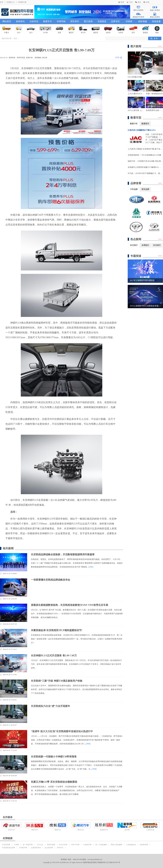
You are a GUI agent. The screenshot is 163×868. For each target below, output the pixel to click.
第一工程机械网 (101, 845)
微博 (123, 2)
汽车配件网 (23, 848)
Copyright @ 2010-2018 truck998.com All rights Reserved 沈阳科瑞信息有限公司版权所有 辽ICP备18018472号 (81, 862)
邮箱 (148, 2)
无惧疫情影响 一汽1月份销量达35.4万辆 (144, 155)
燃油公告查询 (155, 17)
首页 (2, 2)
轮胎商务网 (144, 845)
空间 (131, 2)
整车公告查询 (138, 10)
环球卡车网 (75, 845)
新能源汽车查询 (138, 17)
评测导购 (61, 21)
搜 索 (156, 38)
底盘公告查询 (155, 10)
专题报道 (102, 21)
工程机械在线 (131, 845)
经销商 (129, 21)
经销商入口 (11, 2)
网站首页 (7, 21)
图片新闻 (88, 21)
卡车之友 (40, 845)
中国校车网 (87, 845)
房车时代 (60, 848)
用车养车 (75, 21)
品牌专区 (115, 21)
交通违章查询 (36, 848)
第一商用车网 (28, 845)
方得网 (16, 845)
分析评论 (34, 21)
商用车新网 (51, 845)
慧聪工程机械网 (116, 845)
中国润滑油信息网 (8, 848)
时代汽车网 (63, 845)
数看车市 (48, 21)
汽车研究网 (6, 845)
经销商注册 (22, 2)
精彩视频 (143, 21)
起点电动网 (49, 848)
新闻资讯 (20, 21)
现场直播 (156, 21)
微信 (139, 2)
